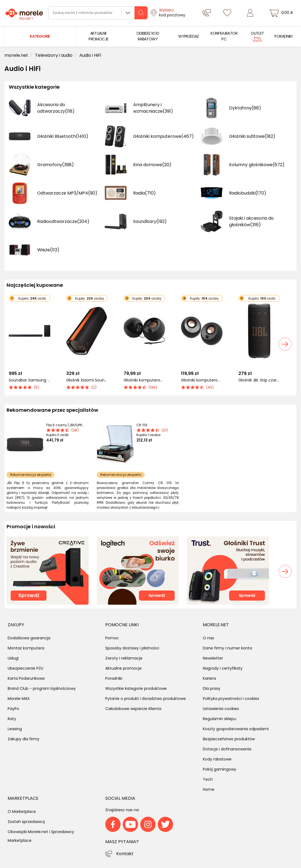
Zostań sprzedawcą (26, 822)
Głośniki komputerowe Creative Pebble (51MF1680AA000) (144, 380)
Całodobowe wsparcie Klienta (133, 709)
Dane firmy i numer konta (227, 648)
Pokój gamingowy (220, 769)
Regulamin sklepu (220, 719)
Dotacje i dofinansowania (227, 749)
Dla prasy (212, 688)
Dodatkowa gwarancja (29, 638)
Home (209, 789)
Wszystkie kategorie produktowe (136, 688)
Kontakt (125, 854)
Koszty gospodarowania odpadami (236, 729)
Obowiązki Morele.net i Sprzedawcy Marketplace (41, 836)
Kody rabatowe (217, 759)
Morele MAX (19, 699)
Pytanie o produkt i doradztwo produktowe (146, 699)
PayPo (13, 709)
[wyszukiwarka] (98, 13)
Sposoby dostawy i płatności (132, 648)
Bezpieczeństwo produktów (229, 739)
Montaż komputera (26, 648)
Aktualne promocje (123, 668)
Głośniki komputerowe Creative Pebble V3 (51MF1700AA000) (202, 380)
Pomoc (112, 638)
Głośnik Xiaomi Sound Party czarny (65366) (87, 380)
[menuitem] (99, 36)
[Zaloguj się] (250, 13)
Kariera (209, 678)
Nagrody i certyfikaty (223, 668)
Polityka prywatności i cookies (231, 699)
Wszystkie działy (128, 13)
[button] (285, 344)
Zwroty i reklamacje (124, 658)
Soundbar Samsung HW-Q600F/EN (30, 380)
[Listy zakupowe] (227, 13)
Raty (12, 719)
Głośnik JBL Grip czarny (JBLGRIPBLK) (259, 380)
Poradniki (114, 678)
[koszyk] (281, 13)
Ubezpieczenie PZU (25, 668)
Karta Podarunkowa (26, 678)
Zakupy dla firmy (24, 739)
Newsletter (213, 658)
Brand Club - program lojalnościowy (42, 688)
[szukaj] (141, 13)
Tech (208, 779)
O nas (208, 638)
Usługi (13, 658)
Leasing (15, 729)
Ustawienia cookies (221, 709)
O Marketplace (22, 812)
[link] (99, 36)
